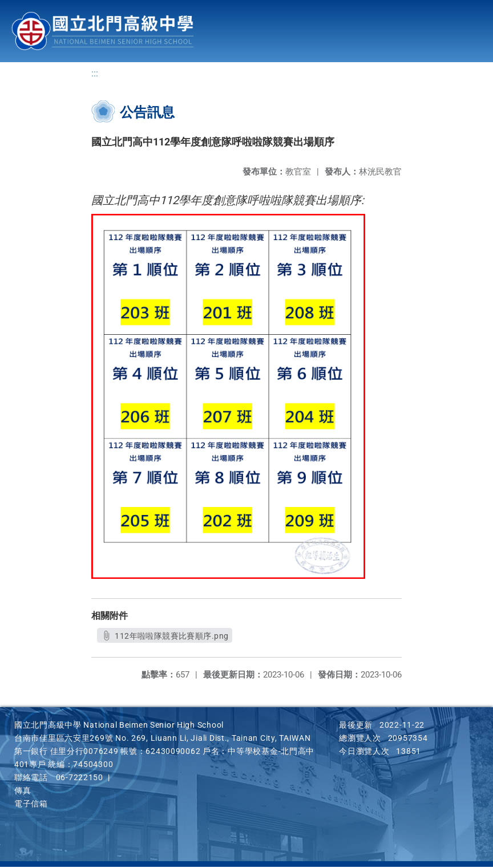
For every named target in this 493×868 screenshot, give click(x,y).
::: (95, 74)
